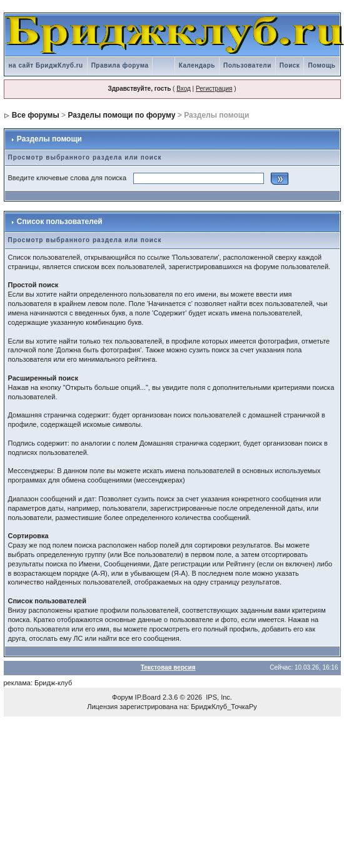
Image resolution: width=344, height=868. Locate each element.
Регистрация (214, 89)
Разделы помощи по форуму (121, 115)
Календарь (197, 65)
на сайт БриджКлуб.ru (46, 65)
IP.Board (148, 697)
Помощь (321, 65)
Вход (184, 89)
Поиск (290, 65)
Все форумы (36, 115)
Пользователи (247, 65)
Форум (122, 697)
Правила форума (120, 65)
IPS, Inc (218, 697)
